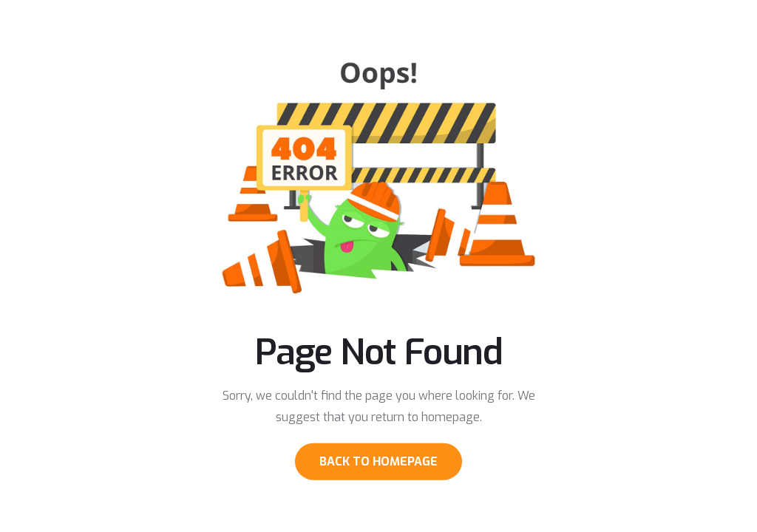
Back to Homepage (378, 461)
